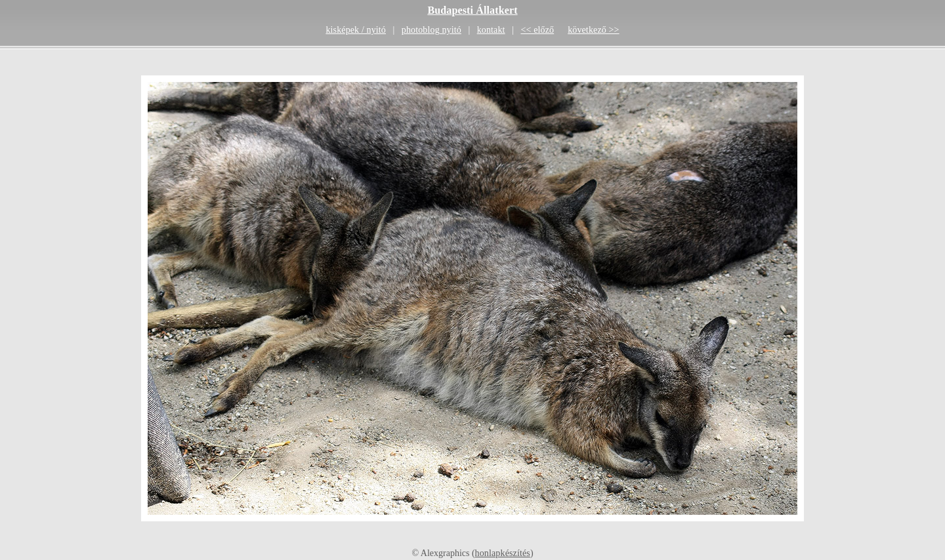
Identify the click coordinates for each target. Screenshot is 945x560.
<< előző (537, 30)
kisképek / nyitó (356, 30)
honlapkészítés (503, 553)
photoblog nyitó (431, 30)
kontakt (491, 30)
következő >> (593, 30)
